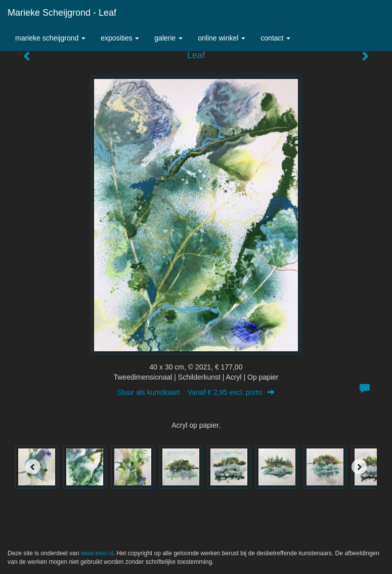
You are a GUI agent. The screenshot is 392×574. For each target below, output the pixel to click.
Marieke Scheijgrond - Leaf (62, 13)
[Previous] (33, 467)
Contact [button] (275, 38)
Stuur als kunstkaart (196, 392)
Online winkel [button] (222, 38)
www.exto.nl (97, 553)
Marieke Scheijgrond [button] (50, 38)
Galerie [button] (168, 38)
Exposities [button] (120, 38)
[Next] (359, 467)
